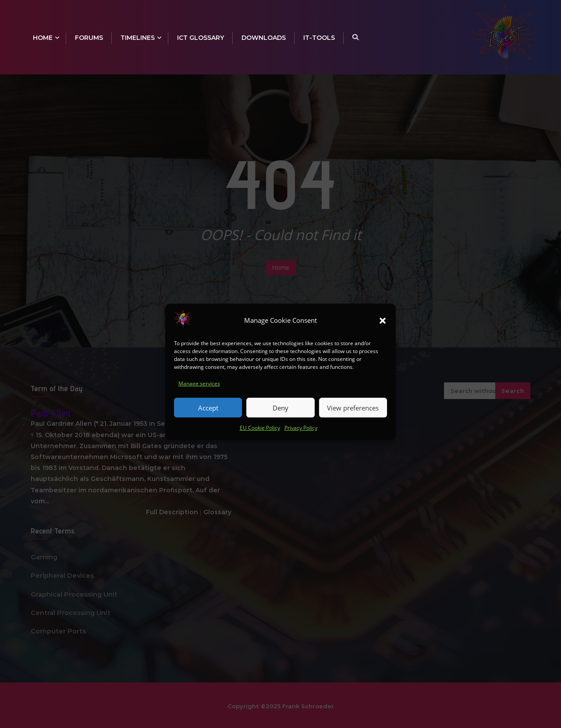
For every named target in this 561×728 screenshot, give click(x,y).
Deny (280, 413)
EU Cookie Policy (260, 433)
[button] (383, 326)
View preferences (353, 413)
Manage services (199, 389)
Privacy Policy (301, 433)
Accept (208, 413)
